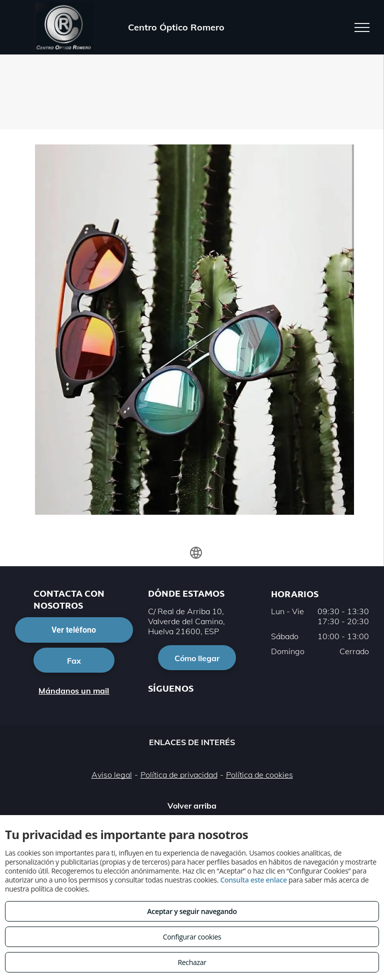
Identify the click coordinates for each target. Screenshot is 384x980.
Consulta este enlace (253, 880)
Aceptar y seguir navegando (192, 911)
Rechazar (192, 962)
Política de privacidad (179, 775)
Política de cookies (259, 775)
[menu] (362, 27)
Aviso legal (112, 775)
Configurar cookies (192, 937)
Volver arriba (192, 806)
